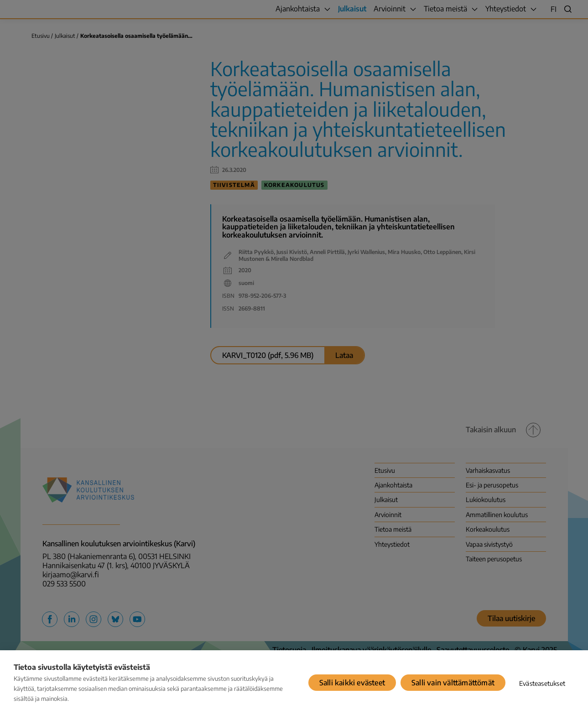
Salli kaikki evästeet (352, 683)
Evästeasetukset (542, 683)
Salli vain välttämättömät (453, 683)
